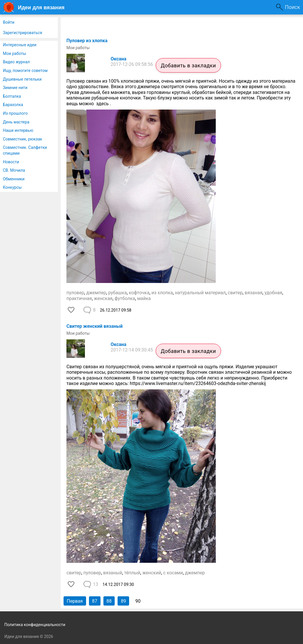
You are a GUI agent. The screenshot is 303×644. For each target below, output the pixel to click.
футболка (125, 298)
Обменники (14, 179)
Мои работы (14, 53)
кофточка (139, 293)
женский (152, 573)
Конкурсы (12, 187)
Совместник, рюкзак (23, 139)
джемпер (96, 293)
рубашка (118, 293)
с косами (173, 573)
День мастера (16, 122)
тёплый (132, 573)
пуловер (75, 293)
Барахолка (13, 105)
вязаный (113, 573)
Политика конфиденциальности (35, 625)
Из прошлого (15, 113)
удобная (273, 293)
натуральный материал (200, 293)
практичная (79, 298)
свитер (235, 293)
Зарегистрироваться (23, 33)
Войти (9, 22)
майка (144, 298)
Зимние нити (15, 88)
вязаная (253, 293)
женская (103, 298)
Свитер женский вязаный (95, 326)
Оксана (118, 59)
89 (123, 601)
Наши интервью (18, 130)
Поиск (292, 7)
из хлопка (162, 293)
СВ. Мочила (14, 170)
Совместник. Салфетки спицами (25, 150)
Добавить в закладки (188, 65)
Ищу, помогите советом (25, 71)
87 (95, 601)
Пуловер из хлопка (87, 41)
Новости (11, 162)
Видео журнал (16, 62)
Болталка (12, 96)
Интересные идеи (20, 45)
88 (109, 601)
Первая (75, 601)
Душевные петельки (22, 79)
